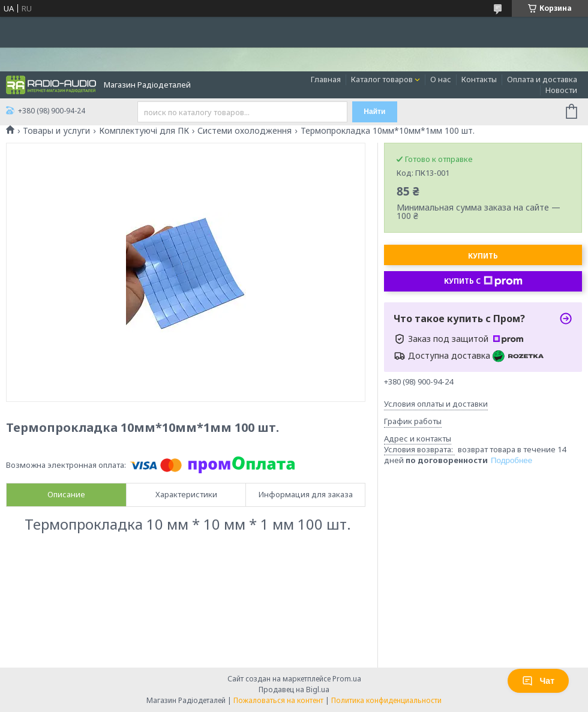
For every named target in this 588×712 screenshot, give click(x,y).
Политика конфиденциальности (386, 700)
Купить (483, 256)
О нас (441, 79)
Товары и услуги (56, 131)
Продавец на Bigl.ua (294, 690)
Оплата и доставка (542, 79)
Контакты (479, 79)
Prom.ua (347, 679)
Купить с (483, 281)
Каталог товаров (382, 79)
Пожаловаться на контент (278, 700)
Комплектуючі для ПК (144, 131)
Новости (561, 90)
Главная (326, 79)
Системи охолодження (244, 131)
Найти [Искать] (374, 112)
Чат (538, 681)
